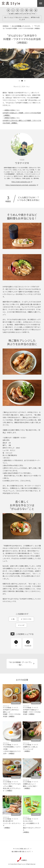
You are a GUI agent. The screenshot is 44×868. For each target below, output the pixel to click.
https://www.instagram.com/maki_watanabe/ (21, 185)
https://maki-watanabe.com (21, 182)
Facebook (28, 646)
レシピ (22, 625)
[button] (3, 64)
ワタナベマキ (27, 619)
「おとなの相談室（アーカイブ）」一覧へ (20, 664)
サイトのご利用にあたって (21, 849)
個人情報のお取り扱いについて (21, 851)
